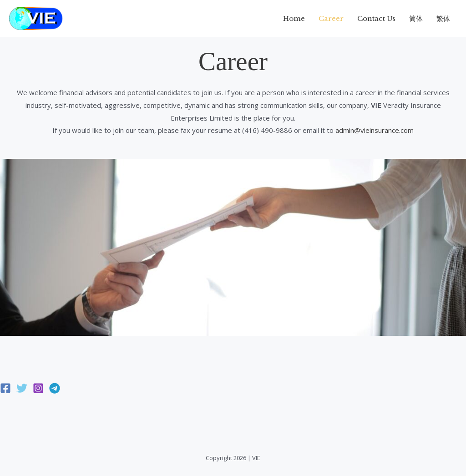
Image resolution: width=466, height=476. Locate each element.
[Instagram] (38, 388)
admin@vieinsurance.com (375, 130)
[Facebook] (5, 388)
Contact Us (376, 18)
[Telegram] (55, 388)
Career (331, 18)
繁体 (443, 18)
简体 (416, 18)
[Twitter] (22, 388)
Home (294, 18)
